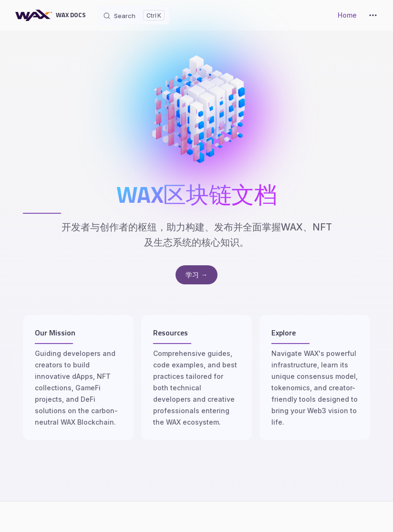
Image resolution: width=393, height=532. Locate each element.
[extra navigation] (373, 15)
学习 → (196, 275)
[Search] (134, 15)
